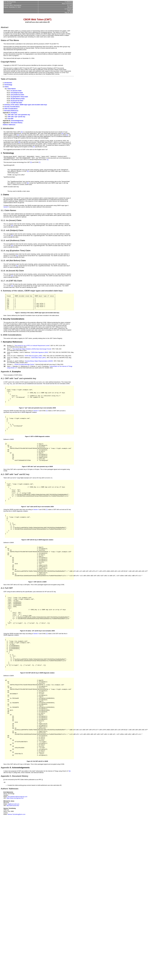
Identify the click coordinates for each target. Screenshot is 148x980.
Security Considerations (12, 107)
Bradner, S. (10, 350)
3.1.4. (3, 251)
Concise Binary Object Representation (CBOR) (39, 366)
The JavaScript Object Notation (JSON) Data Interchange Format (32, 354)
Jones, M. (10, 357)
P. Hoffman (21, 366)
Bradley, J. (17, 357)
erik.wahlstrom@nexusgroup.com (17, 861)
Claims (6, 87)
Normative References (11, 111)
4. (2, 292)
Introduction (8, 83)
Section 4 (6, 207)
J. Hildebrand (20, 360)
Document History (17, 123)
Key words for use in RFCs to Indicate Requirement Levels (32, 350)
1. (2, 128)
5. (2, 324)
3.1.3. (3, 241)
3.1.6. (3, 272)
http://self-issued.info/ (13, 870)
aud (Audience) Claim (17, 95)
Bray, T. (9, 354)
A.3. (2, 622)
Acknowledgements (17, 121)
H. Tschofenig (44, 371)
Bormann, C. (11, 366)
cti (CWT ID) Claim (16, 103)
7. (2, 347)
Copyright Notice (8, 62)
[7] (34, 147)
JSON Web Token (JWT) (38, 362)
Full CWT (10, 119)
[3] (62, 133)
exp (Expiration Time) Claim (19, 97)
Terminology (8, 85)
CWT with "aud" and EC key (16, 117)
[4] (18, 135)
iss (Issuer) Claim (16, 91)
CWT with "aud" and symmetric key (19, 115)
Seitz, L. (9, 371)
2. (2, 153)
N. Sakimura (26, 357)
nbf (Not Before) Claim (18, 99)
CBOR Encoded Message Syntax (24, 369)
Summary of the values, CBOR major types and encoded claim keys (26, 105)
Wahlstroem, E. (25, 371)
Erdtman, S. (34, 371)
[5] (22, 132)
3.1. (2, 210)
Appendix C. (6, 840)
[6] (19, 142)
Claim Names (12, 89)
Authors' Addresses (9, 125)
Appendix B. (6, 832)
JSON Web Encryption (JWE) (33, 360)
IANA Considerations (11, 109)
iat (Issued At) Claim (17, 101)
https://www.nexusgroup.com (15, 862)
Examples (14, 113)
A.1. (2, 383)
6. (2, 340)
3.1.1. (3, 220)
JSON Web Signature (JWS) (40, 357)
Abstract (5, 27)
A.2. (2, 492)
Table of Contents (9, 79)
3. (2, 195)
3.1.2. (3, 231)
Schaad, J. (10, 369)
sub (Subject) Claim (17, 93)
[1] (48, 160)
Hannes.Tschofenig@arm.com (16, 878)
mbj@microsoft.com (13, 868)
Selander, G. (16, 371)
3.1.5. (3, 261)
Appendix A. (6, 376)
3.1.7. (3, 282)
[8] (70, 835)
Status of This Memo (10, 40)
